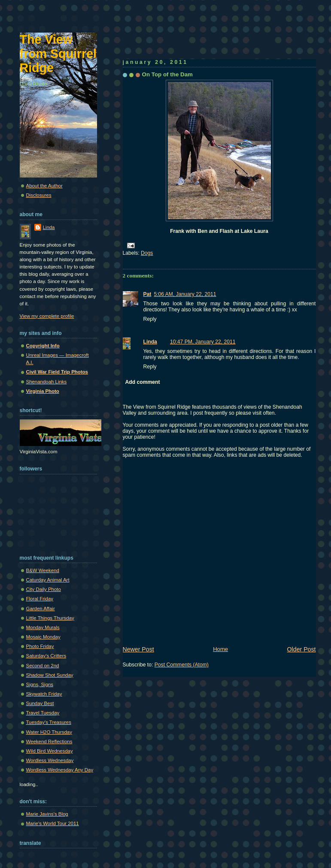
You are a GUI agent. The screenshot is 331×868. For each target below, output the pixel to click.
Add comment (143, 382)
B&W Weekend (43, 570)
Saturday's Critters (46, 656)
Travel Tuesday (43, 713)
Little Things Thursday (50, 618)
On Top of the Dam (168, 74)
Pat (147, 294)
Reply (150, 319)
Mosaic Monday (43, 637)
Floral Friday (40, 599)
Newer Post (138, 649)
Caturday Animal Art (48, 580)
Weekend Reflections (49, 741)
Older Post (302, 649)
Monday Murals (43, 627)
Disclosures (39, 195)
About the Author (44, 186)
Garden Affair (41, 609)
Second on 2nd (43, 666)
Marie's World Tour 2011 (53, 823)
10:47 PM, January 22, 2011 (203, 342)
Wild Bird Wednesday (50, 751)
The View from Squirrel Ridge (58, 54)
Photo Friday (40, 646)
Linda (150, 342)
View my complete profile (47, 316)
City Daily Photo (44, 589)
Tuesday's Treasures (49, 722)
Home (220, 649)
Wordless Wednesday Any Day (60, 770)
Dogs (147, 253)
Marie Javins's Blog (47, 814)
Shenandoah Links (47, 382)
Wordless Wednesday (50, 760)
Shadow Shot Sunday (50, 675)
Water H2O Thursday (49, 732)
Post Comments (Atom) (182, 665)
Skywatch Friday (44, 694)
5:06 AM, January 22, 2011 (185, 294)
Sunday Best (40, 703)
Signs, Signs (40, 684)
